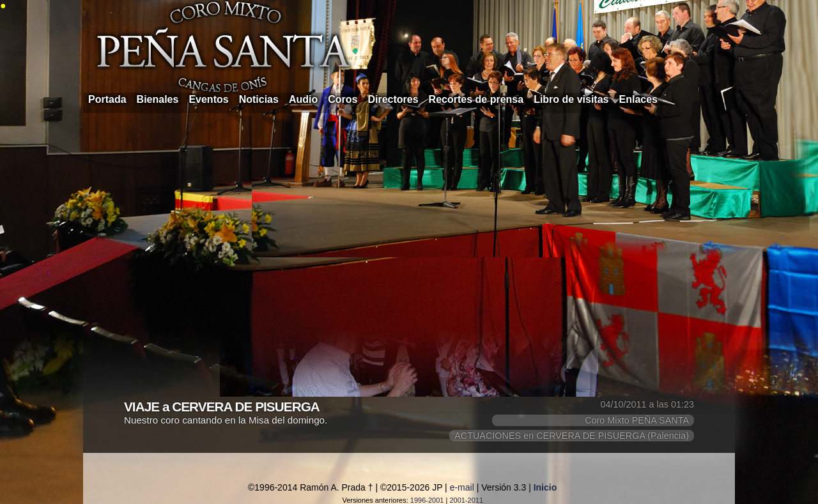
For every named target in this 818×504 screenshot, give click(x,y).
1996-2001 (427, 500)
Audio (303, 99)
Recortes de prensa (476, 99)
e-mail (462, 487)
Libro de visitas (571, 99)
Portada (107, 99)
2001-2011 (466, 500)
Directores (393, 99)
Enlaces (638, 99)
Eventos (208, 99)
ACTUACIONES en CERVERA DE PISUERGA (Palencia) (572, 436)
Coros (343, 99)
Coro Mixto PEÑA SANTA (637, 420)
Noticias (259, 99)
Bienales (158, 99)
